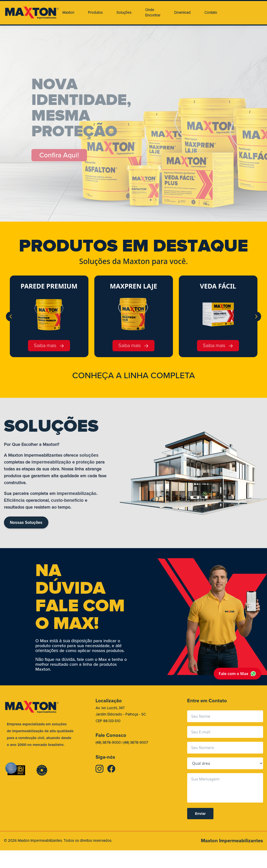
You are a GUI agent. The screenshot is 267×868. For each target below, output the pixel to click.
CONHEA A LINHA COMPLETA (133, 376)
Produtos (95, 13)
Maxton (68, 13)
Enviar (200, 814)
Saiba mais (49, 346)
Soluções (124, 13)
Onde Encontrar (153, 13)
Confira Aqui (59, 155)
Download (182, 13)
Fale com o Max (237, 674)
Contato (211, 13)
